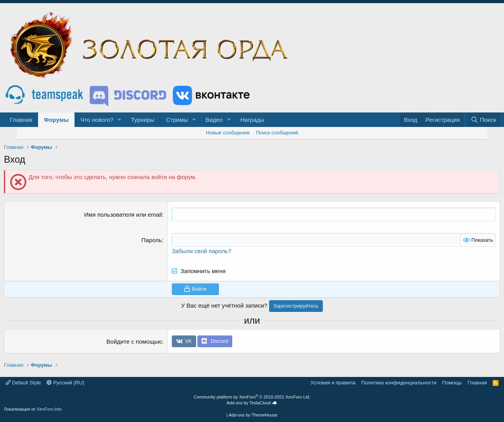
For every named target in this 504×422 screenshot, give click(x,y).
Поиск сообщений (277, 133)
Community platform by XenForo (252, 397)
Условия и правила (333, 383)
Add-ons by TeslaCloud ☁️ (252, 403)
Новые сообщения (228, 133)
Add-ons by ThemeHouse (253, 415)
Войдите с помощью (134, 341)
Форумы (56, 120)
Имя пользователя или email (123, 215)
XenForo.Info (49, 409)
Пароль (152, 240)
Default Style (23, 383)
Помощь (452, 383)
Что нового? (97, 120)
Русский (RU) (66, 383)
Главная (21, 120)
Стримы (177, 120)
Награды (252, 120)
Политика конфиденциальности (399, 383)
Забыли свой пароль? (202, 251)
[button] (120, 120)
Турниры (143, 120)
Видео (214, 120)
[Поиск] (483, 120)
